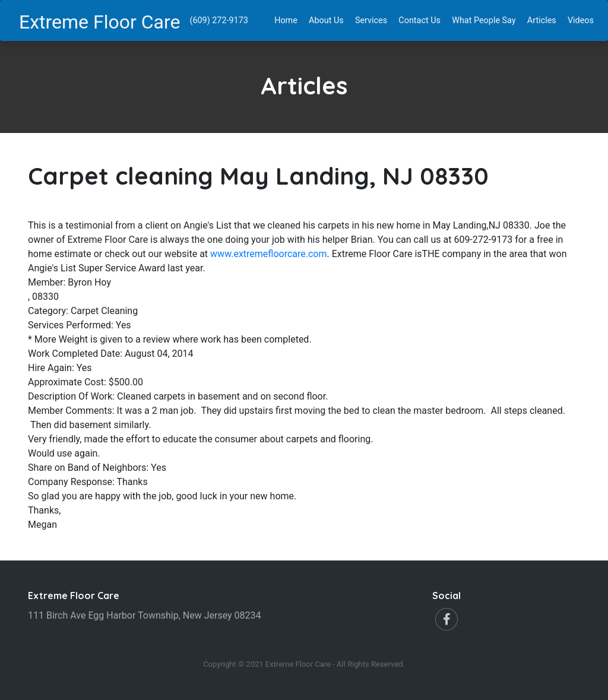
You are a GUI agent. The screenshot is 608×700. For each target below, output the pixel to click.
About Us (329, 20)
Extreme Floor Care (100, 22)
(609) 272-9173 (219, 20)
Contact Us (422, 20)
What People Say (486, 20)
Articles (544, 20)
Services (373, 20)
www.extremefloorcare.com (268, 254)
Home (288, 20)
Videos (583, 20)
